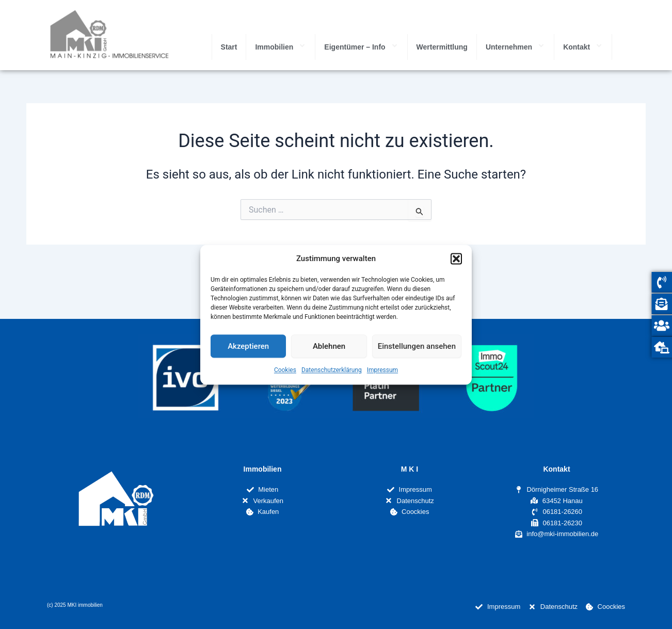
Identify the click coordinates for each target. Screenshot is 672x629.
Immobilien (281, 47)
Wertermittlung (442, 47)
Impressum (382, 370)
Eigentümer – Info (361, 47)
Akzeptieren (248, 346)
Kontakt (583, 47)
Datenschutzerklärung (332, 370)
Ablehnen (329, 346)
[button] (456, 259)
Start (229, 47)
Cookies (285, 370)
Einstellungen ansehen (417, 346)
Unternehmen (515, 47)
